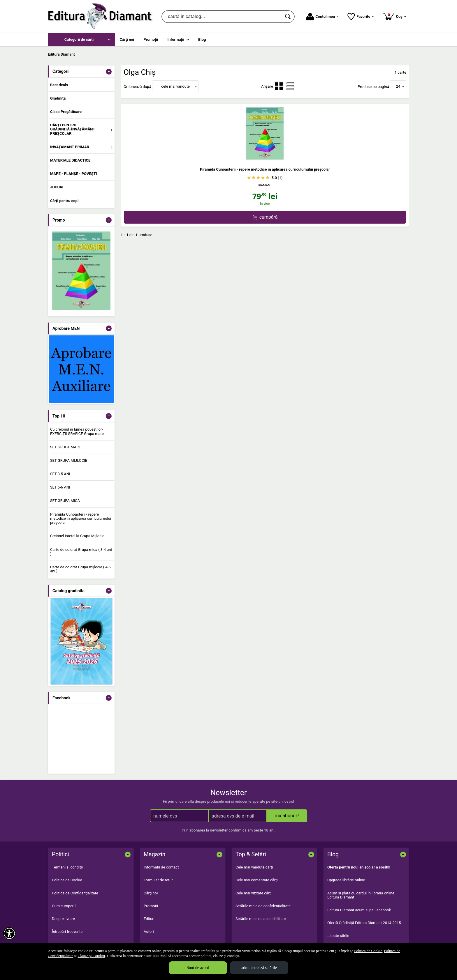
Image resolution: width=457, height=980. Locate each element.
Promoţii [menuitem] (151, 39)
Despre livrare (63, 919)
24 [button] (398, 86)
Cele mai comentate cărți (257, 880)
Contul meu (322, 17)
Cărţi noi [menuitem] (127, 39)
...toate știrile (338, 936)
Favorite (361, 17)
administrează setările (259, 968)
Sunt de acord (198, 968)
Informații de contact (161, 867)
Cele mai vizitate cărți (254, 893)
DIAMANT (265, 185)
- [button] (109, 72)
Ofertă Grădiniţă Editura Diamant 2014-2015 (364, 923)
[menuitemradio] (279, 86)
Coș (394, 16)
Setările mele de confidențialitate (263, 906)
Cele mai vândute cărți (254, 867)
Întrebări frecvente (67, 932)
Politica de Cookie (67, 880)
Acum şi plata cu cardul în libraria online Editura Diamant (361, 895)
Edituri (149, 919)
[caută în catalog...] (222, 17)
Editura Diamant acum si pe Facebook (359, 910)
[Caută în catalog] (288, 17)
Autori (149, 932)
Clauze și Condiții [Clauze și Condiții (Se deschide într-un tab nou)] (92, 956)
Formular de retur (158, 880)
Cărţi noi (151, 893)
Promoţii (151, 906)
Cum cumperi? (64, 906)
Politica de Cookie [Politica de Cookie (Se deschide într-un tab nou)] (368, 951)
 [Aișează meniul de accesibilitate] (9, 933)
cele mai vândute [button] (175, 86)
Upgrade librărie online (346, 880)
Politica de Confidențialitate (75, 893)
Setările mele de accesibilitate (261, 919)
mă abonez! (287, 816)
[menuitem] (81, 40)
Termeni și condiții (67, 867)
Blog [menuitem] (202, 39)
